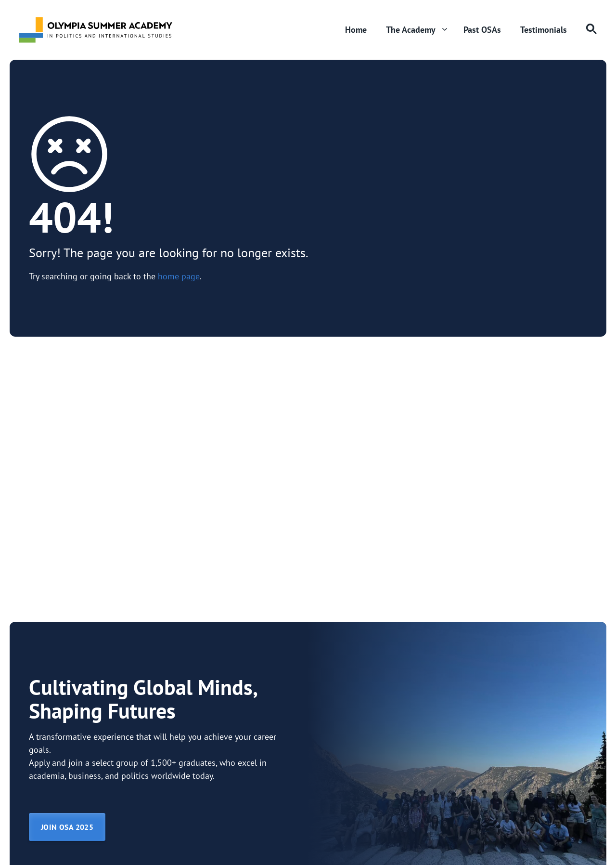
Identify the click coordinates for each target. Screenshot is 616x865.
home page (179, 276)
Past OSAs (482, 30)
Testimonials (544, 30)
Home (356, 30)
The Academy (420, 30)
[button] (587, 30)
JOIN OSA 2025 (67, 827)
